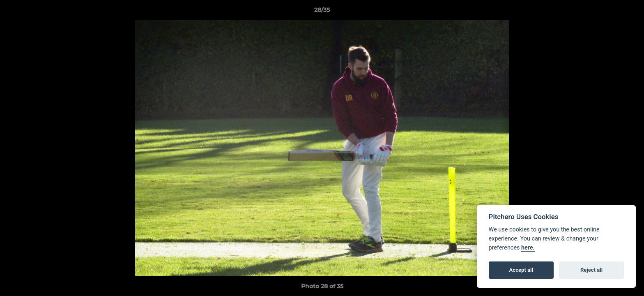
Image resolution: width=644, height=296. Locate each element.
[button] (629, 12)
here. (528, 248)
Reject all (591, 270)
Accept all (521, 270)
